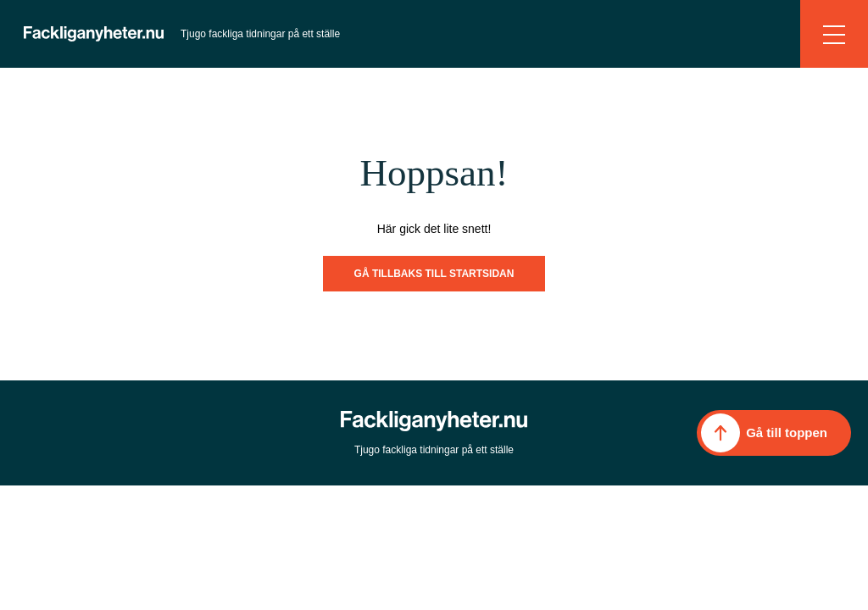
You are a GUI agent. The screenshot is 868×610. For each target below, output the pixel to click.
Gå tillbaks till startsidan (434, 274)
